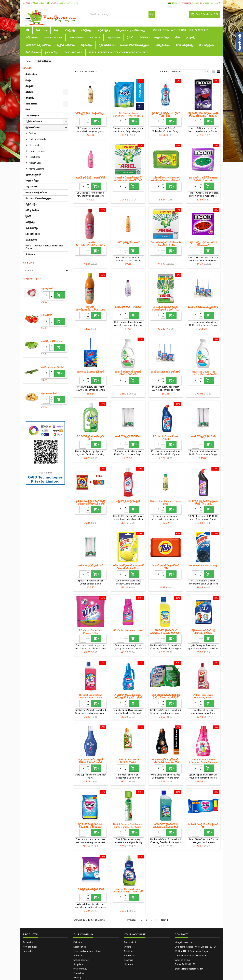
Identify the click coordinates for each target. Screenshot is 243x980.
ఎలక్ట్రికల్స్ (70, 30)
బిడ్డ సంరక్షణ (87, 45)
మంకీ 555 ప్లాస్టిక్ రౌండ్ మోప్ (128, 436)
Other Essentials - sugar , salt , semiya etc (181, 30)
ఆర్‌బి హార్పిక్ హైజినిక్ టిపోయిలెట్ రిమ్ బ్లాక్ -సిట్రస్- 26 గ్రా (128, 567)
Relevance (190, 72)
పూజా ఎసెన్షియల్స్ (184, 45)
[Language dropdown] (174, 3)
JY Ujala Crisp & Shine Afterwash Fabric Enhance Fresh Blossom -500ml (203, 762)
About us (78, 956)
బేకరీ (177, 38)
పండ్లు (56, 30)
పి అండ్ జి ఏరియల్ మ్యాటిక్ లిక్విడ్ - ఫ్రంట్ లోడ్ (128, 373)
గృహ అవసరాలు (106, 45)
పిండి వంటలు (32, 52)
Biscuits (95, 38)
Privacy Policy (80, 969)
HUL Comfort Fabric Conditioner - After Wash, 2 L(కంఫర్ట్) (128, 116)
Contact (181, 935)
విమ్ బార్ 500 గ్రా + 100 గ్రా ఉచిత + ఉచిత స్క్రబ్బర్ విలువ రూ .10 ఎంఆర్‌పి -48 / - (166, 180)
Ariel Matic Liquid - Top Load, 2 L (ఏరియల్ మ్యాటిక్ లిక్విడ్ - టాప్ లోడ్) (203, 374)
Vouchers (129, 960)
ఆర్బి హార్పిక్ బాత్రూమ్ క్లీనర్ (128, 501)
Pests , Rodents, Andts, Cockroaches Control (119, 52)
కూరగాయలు (42, 30)
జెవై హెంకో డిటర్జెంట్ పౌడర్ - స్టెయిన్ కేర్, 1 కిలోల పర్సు (91, 826)
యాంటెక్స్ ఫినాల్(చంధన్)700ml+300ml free (90, 310)
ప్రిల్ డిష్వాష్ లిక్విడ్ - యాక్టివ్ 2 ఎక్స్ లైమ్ (166, 115)
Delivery (78, 942)
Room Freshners (37, 151)
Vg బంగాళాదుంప (49, 393)
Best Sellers (32, 279)
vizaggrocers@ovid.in (67, 3)
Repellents (34, 157)
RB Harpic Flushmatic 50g (203, 566)
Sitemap (77, 978)
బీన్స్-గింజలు (32, 38)
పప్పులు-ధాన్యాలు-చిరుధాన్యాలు (132, 30)
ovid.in (187, 960)
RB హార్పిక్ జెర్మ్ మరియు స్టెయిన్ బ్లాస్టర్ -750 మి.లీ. (203, 502)
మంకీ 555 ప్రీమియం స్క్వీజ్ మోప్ (203, 307)
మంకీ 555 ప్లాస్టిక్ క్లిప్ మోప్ (203, 436)
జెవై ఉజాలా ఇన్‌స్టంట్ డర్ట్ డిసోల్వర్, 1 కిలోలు (203, 632)
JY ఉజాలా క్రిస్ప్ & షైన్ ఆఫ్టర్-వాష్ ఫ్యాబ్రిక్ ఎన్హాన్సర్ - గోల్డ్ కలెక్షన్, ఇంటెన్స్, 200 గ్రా (166, 762)
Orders (128, 947)
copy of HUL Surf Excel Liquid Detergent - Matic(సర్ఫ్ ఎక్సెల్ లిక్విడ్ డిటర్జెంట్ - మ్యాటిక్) (128, 892)
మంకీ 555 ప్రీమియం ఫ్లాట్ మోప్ (166, 372)
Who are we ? (73, 52)
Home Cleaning (37, 169)
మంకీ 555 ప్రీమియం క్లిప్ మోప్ (91, 372)
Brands (28, 263)
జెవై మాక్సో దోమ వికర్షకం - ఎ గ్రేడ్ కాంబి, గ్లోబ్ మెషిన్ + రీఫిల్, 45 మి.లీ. (203, 116)
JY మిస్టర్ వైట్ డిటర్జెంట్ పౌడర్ (90, 889)
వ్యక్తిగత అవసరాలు (66, 45)
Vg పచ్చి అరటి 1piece (52, 341)
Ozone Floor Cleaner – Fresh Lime (166, 502)
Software (30, 254)
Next (165, 920)
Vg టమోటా (46, 315)
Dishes (32, 133)
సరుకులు (144, 38)
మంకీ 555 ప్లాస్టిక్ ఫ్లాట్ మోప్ (90, 566)
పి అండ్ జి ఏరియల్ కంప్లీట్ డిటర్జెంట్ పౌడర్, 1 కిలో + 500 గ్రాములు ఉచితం (166, 310)
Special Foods (53, 38)
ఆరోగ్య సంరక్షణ (163, 45)
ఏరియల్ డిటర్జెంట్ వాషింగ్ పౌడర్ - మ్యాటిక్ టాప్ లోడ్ (166, 244)
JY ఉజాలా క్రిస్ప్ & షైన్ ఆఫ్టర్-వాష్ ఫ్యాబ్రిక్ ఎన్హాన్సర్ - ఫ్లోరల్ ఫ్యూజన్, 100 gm (128, 698)
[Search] (122, 14)
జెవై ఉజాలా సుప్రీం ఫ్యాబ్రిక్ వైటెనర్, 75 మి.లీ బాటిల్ (91, 761)
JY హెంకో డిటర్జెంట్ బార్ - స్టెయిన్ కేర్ (203, 826)
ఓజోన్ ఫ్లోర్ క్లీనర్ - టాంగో (128, 242)
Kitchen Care (35, 163)
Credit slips (130, 951)
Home (27, 68)
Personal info (131, 942)
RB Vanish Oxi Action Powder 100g (91, 632)
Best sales (28, 951)
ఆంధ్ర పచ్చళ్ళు (103, 30)
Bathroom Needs (37, 139)
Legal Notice (80, 947)
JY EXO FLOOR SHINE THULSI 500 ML (128, 761)
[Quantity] (46, 295)
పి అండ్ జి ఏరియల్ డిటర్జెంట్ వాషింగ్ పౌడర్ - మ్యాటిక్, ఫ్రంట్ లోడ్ (128, 180)
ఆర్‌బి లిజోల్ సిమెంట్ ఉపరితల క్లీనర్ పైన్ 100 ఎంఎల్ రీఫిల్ (166, 696)
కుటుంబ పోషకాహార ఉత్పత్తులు (135, 45)
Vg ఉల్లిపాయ (47, 289)
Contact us (79, 973)
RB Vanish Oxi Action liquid (128, 630)
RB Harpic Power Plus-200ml (166, 438)
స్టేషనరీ (130, 38)
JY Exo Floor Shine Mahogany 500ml (203, 696)
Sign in (196, 3)
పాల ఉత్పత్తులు (206, 45)
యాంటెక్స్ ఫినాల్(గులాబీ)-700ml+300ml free (91, 245)
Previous (130, 920)
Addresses (130, 956)
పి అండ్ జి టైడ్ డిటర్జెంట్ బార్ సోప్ (166, 567)
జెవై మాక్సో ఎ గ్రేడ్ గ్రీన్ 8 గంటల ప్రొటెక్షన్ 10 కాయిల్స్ (203, 179)
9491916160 (38, 3)
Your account (135, 935)
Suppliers (78, 964)
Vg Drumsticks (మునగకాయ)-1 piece (54, 367)
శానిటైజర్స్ (86, 30)
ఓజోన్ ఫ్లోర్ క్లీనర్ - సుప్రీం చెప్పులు (90, 113)
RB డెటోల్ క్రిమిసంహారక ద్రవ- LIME (91, 438)
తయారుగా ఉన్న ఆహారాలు (38, 45)
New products (30, 947)
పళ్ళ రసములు (114, 38)
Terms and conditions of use (87, 951)
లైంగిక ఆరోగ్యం (51, 52)
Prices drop (29, 942)
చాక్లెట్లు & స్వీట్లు (161, 38)
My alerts (129, 964)
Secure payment (81, 960)
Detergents (76, 38)
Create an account (211, 3)
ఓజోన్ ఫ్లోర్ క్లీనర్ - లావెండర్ (128, 307)
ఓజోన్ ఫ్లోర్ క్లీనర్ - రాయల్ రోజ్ (90, 178)
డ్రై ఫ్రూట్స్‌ (190, 38)
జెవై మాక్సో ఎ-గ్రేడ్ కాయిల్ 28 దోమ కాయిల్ (203, 244)
